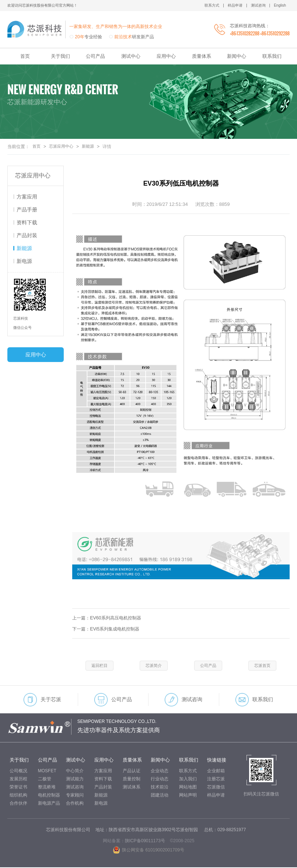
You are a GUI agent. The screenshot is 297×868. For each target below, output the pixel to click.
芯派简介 (154, 666)
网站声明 (188, 796)
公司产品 (95, 56)
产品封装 (27, 235)
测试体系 (132, 788)
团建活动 (160, 796)
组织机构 (18, 796)
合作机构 (75, 804)
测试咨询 (184, 700)
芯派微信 (216, 788)
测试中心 (131, 56)
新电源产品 (49, 804)
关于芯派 (42, 700)
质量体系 (202, 56)
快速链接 (217, 761)
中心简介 (75, 772)
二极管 (45, 780)
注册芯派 (216, 780)
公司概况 (18, 772)
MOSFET (47, 772)
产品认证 (132, 772)
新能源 (91, 147)
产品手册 (27, 210)
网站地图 (188, 788)
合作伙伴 (18, 804)
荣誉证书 (18, 788)
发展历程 (18, 780)
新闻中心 (237, 56)
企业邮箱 (216, 772)
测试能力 (75, 780)
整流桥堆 (47, 788)
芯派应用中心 (63, 147)
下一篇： (108, 629)
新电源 (24, 261)
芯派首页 (262, 666)
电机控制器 (49, 796)
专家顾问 (75, 796)
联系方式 (188, 772)
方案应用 (27, 197)
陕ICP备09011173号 (145, 841)
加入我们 (188, 780)
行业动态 (160, 780)
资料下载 (27, 222)
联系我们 (272, 56)
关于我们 (60, 56)
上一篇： (109, 618)
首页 (25, 56)
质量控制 (132, 780)
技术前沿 (160, 788)
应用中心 (166, 56)
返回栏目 (99, 666)
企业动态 (160, 772)
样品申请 (216, 796)
